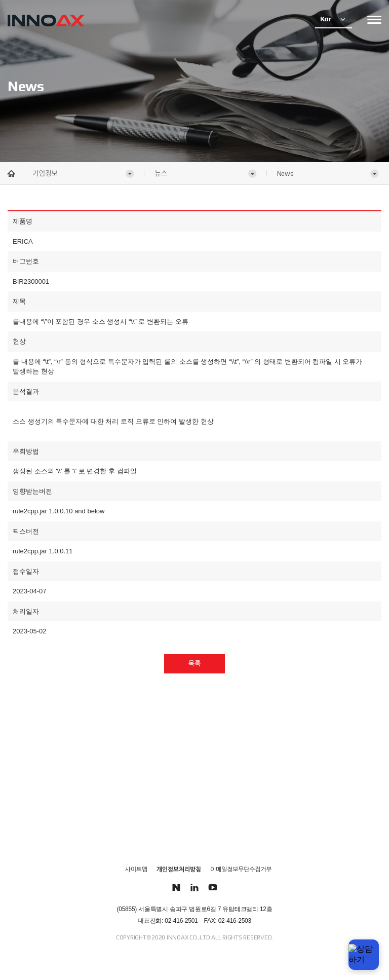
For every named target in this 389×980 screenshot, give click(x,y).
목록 (194, 664)
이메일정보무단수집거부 (241, 870)
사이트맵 (136, 870)
